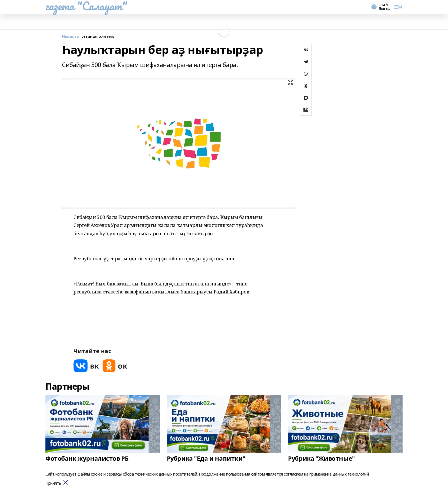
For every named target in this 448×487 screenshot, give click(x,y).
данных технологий (351, 474)
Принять (53, 483)
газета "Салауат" (86, 6)
